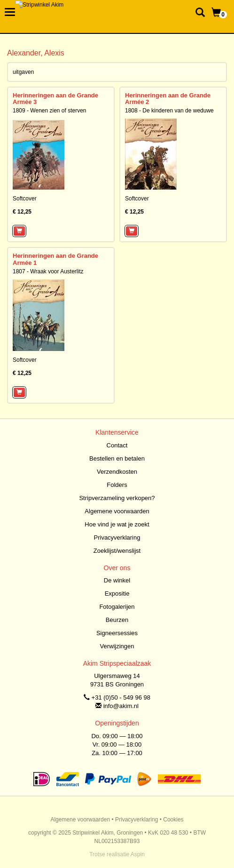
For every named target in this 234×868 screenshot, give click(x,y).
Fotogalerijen (117, 607)
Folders (117, 485)
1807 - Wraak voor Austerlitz (48, 271)
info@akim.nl (121, 706)
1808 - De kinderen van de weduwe (169, 111)
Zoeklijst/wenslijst (117, 551)
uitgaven (23, 72)
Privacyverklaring (117, 538)
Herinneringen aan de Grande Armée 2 (168, 99)
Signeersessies (117, 633)
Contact (117, 445)
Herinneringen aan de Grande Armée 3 (55, 99)
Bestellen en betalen (117, 458)
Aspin (138, 854)
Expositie (117, 593)
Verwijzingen (117, 646)
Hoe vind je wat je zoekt (117, 524)
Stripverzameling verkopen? (117, 498)
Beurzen (117, 620)
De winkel (117, 580)
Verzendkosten (117, 472)
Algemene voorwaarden (117, 511)
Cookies (173, 820)
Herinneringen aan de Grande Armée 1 (55, 259)
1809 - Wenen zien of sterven (50, 111)
